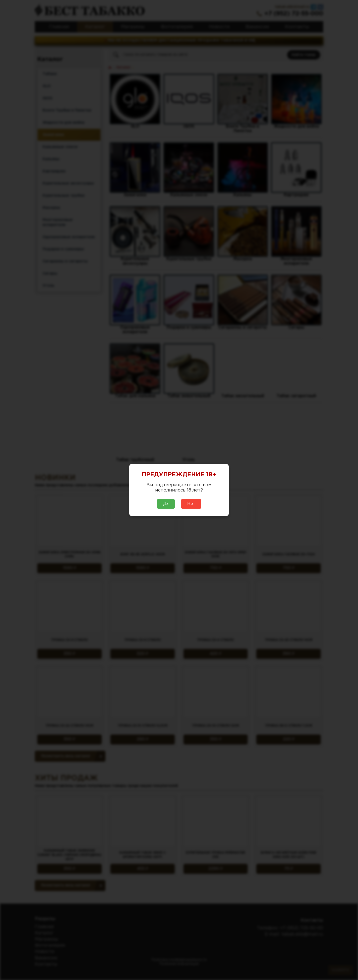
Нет (191, 504)
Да (166, 504)
